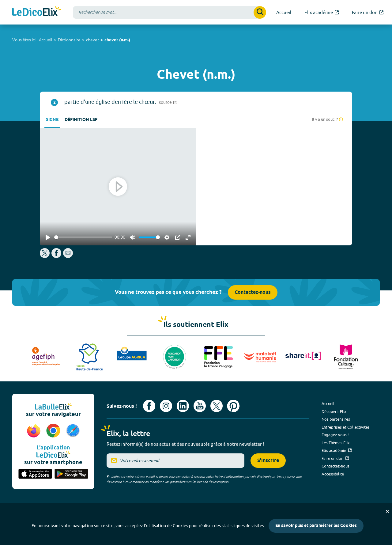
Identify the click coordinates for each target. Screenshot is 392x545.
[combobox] (170, 12)
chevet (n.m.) (117, 40)
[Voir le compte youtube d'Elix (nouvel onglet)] (200, 406)
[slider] (83, 237)
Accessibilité (333, 474)
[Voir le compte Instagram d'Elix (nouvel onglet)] (166, 406)
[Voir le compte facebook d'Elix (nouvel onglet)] (149, 406)
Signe (52, 120)
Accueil (46, 40)
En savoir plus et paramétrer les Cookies (316, 526)
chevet (92, 40)
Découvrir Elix (334, 411)
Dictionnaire (69, 40)
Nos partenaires (336, 419)
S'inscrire (268, 461)
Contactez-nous (253, 292)
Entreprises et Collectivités (346, 427)
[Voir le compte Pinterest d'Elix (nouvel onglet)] (233, 406)
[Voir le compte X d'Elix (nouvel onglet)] (217, 406)
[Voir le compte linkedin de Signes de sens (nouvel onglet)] (183, 406)
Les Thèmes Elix (336, 443)
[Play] (48, 237)
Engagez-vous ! (335, 435)
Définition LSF (81, 120)
